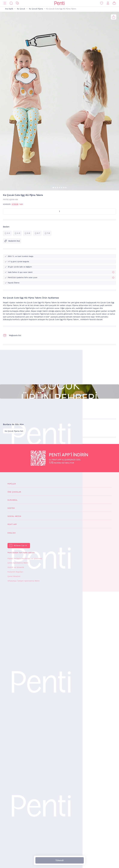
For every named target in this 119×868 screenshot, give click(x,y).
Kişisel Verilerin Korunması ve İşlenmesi (25, 558)
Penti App (12, 524)
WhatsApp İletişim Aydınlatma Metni (23, 581)
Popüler (12, 484)
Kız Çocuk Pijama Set (14, 431)
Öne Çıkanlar (14, 492)
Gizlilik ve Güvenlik (16, 567)
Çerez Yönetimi (14, 576)
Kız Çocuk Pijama (36, 9)
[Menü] (5, 3)
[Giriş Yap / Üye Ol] (108, 3)
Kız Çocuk (21, 9)
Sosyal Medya (14, 516)
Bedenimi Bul (12, 241)
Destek (11, 508)
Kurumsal (13, 500)
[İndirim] (17, 3)
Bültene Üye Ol (20, 546)
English (12, 533)
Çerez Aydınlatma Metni (18, 563)
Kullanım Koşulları (15, 572)
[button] (53, 188)
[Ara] (11, 3)
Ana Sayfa (9, 9)
